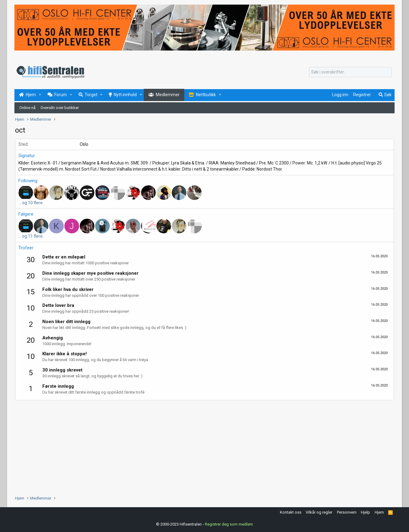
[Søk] (350, 72)
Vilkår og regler (319, 512)
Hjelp (365, 512)
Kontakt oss (291, 512)
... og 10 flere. (31, 203)
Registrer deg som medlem (229, 524)
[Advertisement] (199, 446)
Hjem (379, 512)
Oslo (84, 144)
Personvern (347, 512)
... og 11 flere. (31, 236)
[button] (40, 95)
